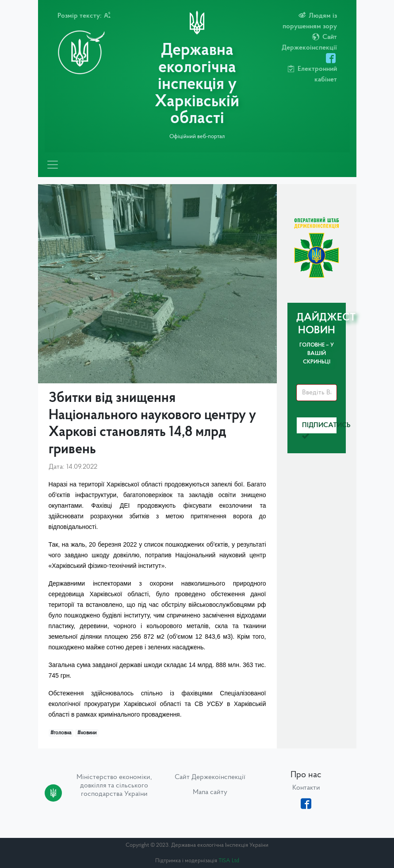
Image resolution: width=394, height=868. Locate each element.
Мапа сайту (210, 792)
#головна (61, 733)
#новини (87, 733)
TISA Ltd (229, 861)
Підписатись (319, 428)
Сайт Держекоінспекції (210, 777)
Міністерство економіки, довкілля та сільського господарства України (114, 786)
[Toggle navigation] (53, 165)
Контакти (306, 788)
